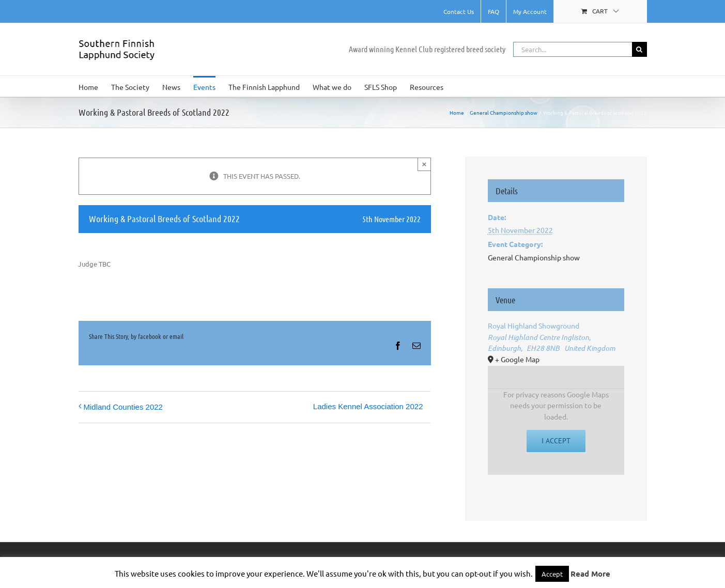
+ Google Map (517, 359)
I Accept (556, 441)
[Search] (639, 49)
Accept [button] (552, 574)
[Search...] (573, 49)
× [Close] (425, 164)
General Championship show (534, 257)
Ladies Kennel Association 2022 (368, 406)
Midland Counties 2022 (123, 407)
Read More (590, 574)
